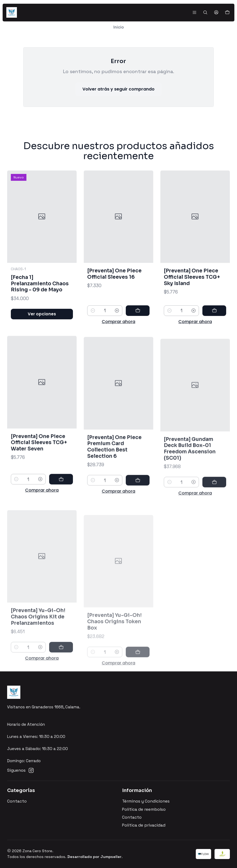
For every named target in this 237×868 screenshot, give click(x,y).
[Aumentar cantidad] (117, 326)
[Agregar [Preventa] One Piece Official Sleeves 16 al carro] (138, 326)
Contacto (17, 801)
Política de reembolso (144, 809)
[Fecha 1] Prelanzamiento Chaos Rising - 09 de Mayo (40, 293)
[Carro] (227, 13)
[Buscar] (205, 12)
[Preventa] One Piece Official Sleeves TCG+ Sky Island (192, 300)
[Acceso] (216, 12)
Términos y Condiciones (146, 801)
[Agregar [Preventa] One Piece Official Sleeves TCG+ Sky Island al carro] (214, 333)
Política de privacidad (144, 825)
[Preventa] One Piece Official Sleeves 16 (114, 289)
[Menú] (194, 12)
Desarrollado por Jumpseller (94, 857)
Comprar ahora (118, 337)
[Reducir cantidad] (93, 326)
